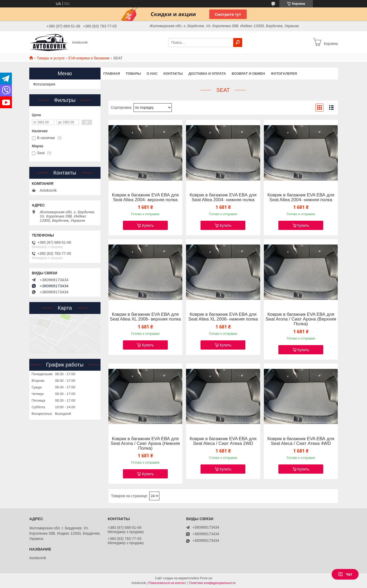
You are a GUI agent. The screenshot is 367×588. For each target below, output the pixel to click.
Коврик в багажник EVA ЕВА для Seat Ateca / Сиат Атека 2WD (223, 441)
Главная (112, 74)
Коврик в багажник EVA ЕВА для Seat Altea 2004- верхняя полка (145, 197)
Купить (148, 225)
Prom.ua (206, 578)
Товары (133, 74)
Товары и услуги (51, 58)
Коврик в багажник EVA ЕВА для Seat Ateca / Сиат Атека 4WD (301, 441)
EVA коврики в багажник (89, 58)
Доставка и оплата (207, 74)
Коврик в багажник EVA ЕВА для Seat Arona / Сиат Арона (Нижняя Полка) (145, 444)
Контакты (173, 74)
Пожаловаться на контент (167, 583)
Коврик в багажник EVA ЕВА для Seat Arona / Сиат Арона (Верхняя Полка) (301, 319)
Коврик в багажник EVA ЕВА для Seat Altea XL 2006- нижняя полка (223, 317)
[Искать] (238, 43)
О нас (152, 74)
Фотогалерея (284, 74)
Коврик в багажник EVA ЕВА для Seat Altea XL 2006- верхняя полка (145, 317)
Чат (345, 574)
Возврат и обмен (248, 74)
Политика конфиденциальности (212, 583)
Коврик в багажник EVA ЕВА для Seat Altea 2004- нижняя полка (223, 197)
